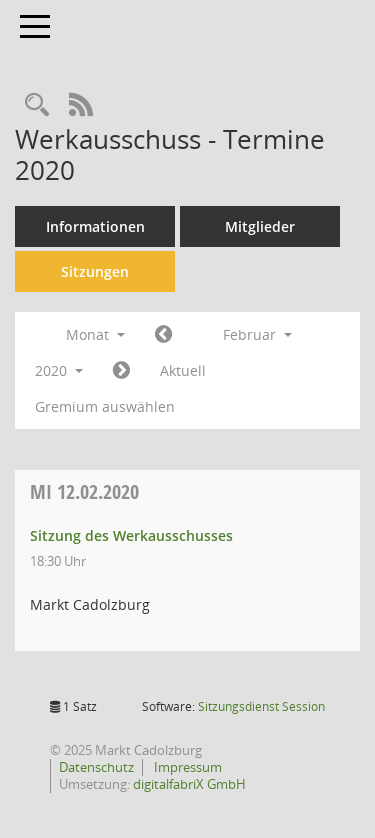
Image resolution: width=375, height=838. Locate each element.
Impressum (186, 767)
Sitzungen (95, 271)
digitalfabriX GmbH (189, 784)
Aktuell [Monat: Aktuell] (183, 370)
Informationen (95, 226)
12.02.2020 (84, 491)
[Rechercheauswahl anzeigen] (37, 105)
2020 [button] (59, 370)
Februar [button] (257, 334)
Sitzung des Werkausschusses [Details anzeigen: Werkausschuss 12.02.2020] (131, 535)
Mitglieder (260, 226)
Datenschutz (96, 767)
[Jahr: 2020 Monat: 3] (121, 371)
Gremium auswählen (105, 406)
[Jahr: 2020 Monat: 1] (163, 335)
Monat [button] (95, 334)
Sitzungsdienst (261, 706)
